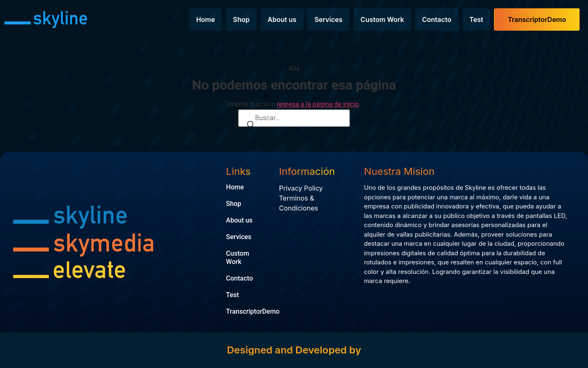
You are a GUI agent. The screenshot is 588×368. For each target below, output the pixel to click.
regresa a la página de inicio (318, 104)
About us (282, 19)
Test (476, 19)
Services (328, 19)
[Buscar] (251, 126)
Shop (241, 19)
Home (206, 19)
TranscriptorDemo (537, 19)
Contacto (437, 19)
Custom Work (382, 19)
